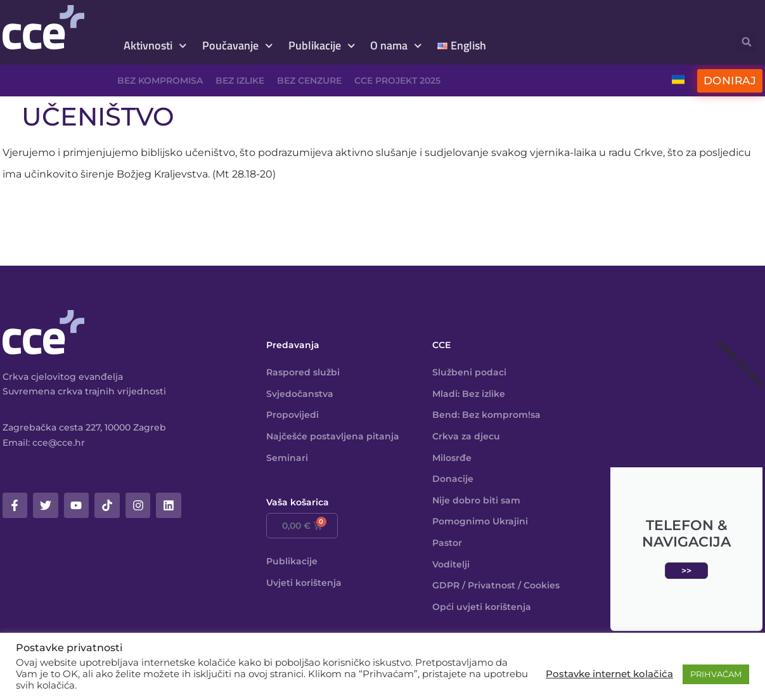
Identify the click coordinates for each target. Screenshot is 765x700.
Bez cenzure (309, 81)
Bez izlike (240, 81)
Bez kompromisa (160, 81)
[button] (746, 42)
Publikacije (322, 46)
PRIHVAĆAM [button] (716, 674)
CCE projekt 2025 (397, 81)
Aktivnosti (155, 46)
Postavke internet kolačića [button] (609, 674)
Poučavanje (238, 46)
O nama (396, 46)
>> (686, 571)
